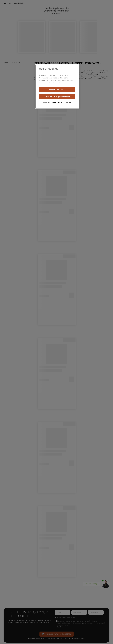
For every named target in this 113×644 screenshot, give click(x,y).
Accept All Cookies (57, 90)
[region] (57, 87)
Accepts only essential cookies (57, 102)
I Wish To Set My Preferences (57, 97)
